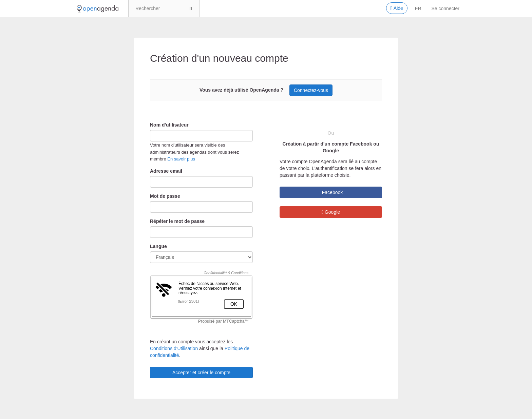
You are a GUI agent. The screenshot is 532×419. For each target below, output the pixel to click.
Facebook (331, 192)
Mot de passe (165, 196)
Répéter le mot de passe (177, 221)
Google (331, 212)
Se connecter (446, 8)
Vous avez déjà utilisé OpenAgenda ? (241, 90)
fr (418, 8)
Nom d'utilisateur (169, 125)
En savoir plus (181, 159)
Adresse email (166, 171)
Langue (158, 246)
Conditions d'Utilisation (174, 348)
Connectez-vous (311, 90)
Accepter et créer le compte (201, 373)
